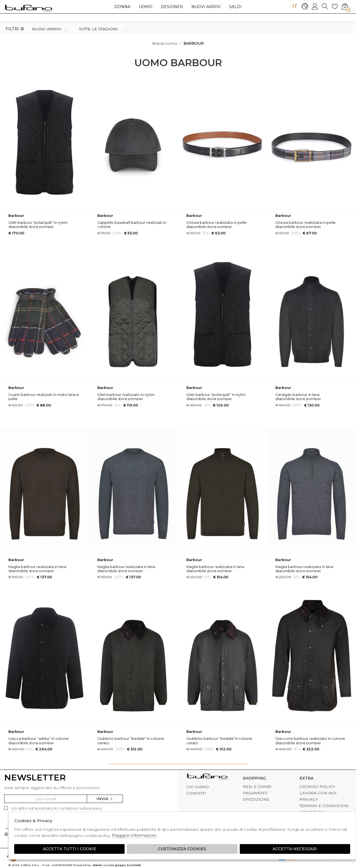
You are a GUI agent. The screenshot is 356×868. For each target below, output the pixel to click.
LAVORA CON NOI (318, 793)
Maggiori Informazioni (134, 835)
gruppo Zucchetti (128, 865)
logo (29, 8)
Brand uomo (165, 43)
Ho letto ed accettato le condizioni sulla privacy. (54, 808)
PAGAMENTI (255, 793)
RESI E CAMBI (257, 787)
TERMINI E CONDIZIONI (324, 806)
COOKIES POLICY (317, 787)
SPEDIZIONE (256, 799)
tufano (207, 777)
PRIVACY (309, 799)
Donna (122, 7)
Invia (105, 799)
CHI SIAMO (198, 787)
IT (295, 6)
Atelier (97, 865)
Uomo (146, 7)
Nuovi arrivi (206, 7)
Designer (172, 7)
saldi (235, 7)
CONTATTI (196, 793)
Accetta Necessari (295, 849)
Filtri (15, 29)
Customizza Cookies (182, 849)
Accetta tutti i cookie (70, 849)
